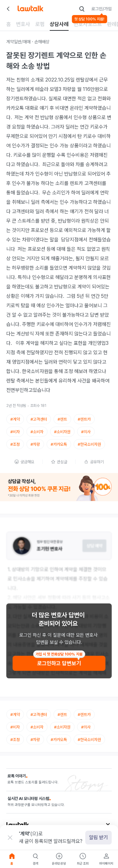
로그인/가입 (101, 9)
